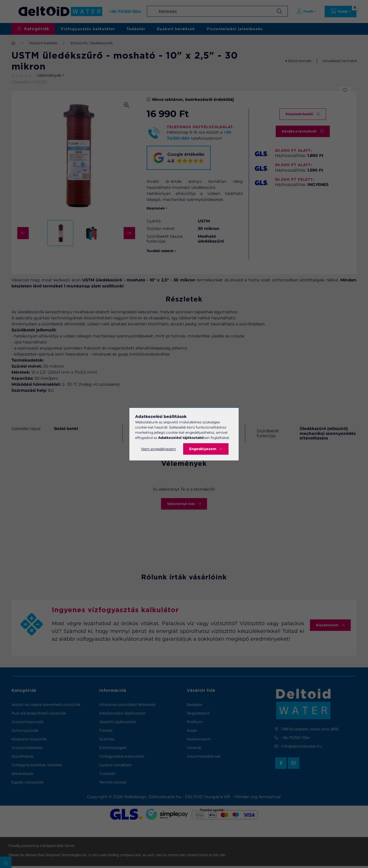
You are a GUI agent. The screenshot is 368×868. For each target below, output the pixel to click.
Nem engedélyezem (159, 449)
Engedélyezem (203, 449)
